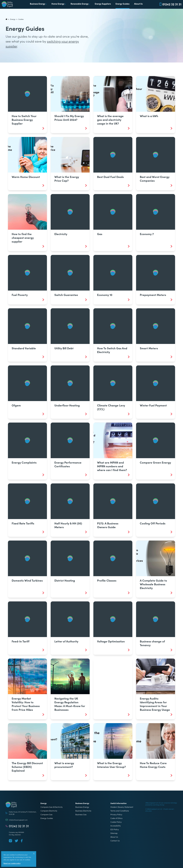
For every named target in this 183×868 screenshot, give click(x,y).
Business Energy (38, 4)
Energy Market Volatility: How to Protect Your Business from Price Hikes (26, 704)
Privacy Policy (116, 814)
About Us (138, 4)
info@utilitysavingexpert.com (18, 820)
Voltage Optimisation (111, 641)
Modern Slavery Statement (122, 807)
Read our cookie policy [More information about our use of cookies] (12, 863)
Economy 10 (105, 295)
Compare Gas (46, 814)
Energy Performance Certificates (68, 464)
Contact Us (115, 841)
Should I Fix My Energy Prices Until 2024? (69, 118)
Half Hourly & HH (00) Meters (68, 525)
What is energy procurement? (64, 765)
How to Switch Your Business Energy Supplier (24, 120)
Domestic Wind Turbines (27, 580)
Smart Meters (149, 348)
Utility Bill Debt (64, 348)
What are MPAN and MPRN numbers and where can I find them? (112, 466)
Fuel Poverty (20, 295)
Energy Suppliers (103, 4)
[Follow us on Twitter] (16, 841)
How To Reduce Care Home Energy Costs (153, 765)
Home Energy (58, 4)
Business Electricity (83, 811)
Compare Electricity (49, 811)
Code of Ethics (116, 818)
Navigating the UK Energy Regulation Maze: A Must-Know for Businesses (70, 704)
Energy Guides (122, 4)
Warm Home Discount (26, 177)
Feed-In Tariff (21, 641)
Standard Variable (24, 348)
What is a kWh (149, 116)
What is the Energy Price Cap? (67, 179)
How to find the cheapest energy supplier (23, 238)
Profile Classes (107, 580)
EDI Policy (115, 829)
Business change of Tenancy (152, 643)
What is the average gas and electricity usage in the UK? (110, 120)
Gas (100, 234)
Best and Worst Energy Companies (155, 179)
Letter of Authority (66, 641)
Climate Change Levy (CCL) (111, 407)
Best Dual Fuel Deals (110, 177)
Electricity (61, 234)
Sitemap (114, 833)
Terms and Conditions (120, 811)
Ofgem (16, 405)
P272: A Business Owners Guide (108, 525)
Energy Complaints (24, 462)
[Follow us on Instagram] (10, 841)
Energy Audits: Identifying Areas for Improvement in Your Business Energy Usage (155, 704)
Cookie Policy (116, 822)
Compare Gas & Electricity (52, 807)
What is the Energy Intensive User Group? (111, 765)
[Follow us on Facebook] (22, 841)
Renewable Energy (80, 4)
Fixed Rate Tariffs (23, 523)
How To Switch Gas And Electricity (112, 350)
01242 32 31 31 (19, 826)
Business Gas (81, 814)
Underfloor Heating (67, 405)
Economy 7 (147, 234)
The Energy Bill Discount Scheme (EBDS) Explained (27, 767)
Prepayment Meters (153, 295)
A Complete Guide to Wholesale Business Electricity (153, 584)
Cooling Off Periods (153, 523)
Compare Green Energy (155, 462)
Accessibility (116, 826)
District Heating (65, 580)
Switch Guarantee (66, 295)
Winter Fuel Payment (153, 405)
